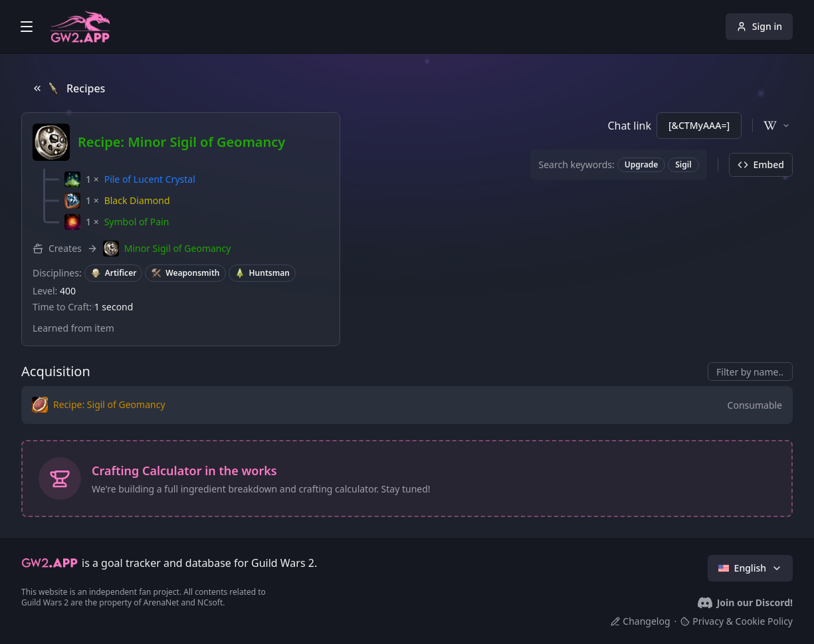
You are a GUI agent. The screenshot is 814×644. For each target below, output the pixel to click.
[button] (130, 179)
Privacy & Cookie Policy (737, 621)
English (750, 568)
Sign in (759, 26)
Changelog (640, 621)
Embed (761, 164)
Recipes (68, 88)
